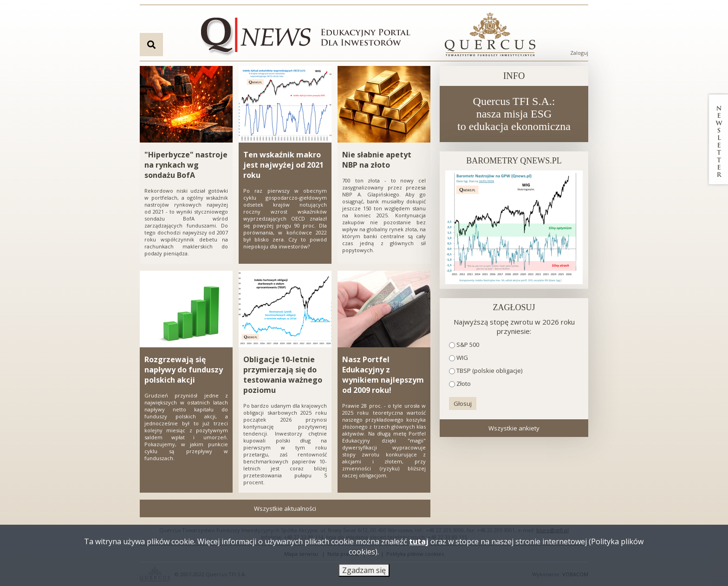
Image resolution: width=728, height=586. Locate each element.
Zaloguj (579, 53)
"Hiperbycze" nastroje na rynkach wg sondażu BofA (186, 165)
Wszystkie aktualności (285, 508)
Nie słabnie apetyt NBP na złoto (377, 160)
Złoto (464, 384)
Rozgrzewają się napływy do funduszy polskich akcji (184, 370)
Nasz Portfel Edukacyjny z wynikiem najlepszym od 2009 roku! (383, 375)
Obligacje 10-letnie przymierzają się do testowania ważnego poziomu (283, 375)
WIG (462, 358)
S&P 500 (468, 345)
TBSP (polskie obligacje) (489, 371)
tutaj (419, 542)
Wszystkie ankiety (514, 428)
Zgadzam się (364, 571)
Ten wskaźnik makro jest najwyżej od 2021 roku (283, 165)
